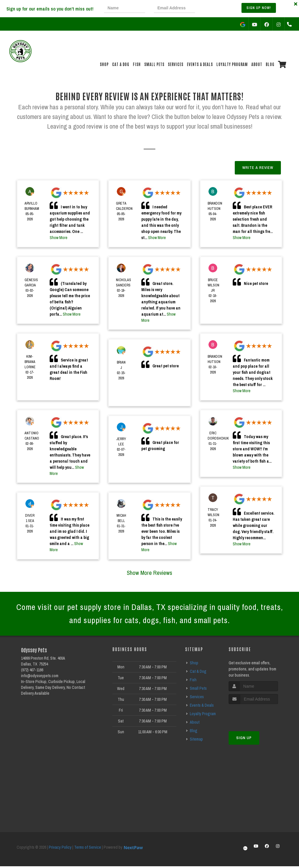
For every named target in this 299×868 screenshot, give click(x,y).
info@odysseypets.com (40, 677)
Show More (59, 238)
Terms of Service (88, 849)
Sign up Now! (259, 8)
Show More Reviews (149, 573)
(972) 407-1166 (32, 672)
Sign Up (244, 740)
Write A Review (258, 168)
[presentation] (224, 9)
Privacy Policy (60, 849)
